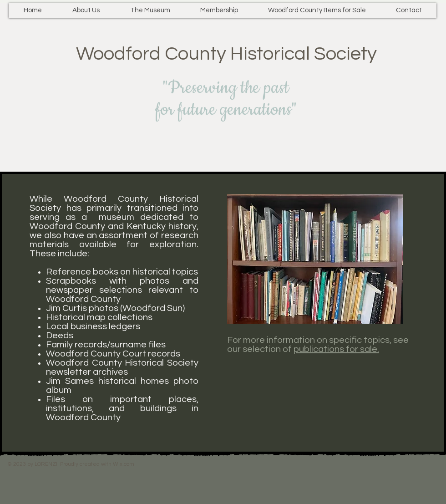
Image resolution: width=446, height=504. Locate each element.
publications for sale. (336, 349)
